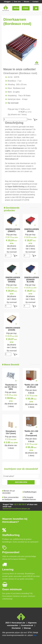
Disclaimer (17, 628)
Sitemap (27, 628)
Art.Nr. (10, 77)
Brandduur (12, 81)
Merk (10, 92)
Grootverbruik (28, 625)
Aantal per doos (14, 99)
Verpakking (12, 96)
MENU (16, 8)
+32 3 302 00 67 (20, 504)
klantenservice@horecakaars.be (16, 509)
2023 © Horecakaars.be (16, 623)
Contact (35, 2)
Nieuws (27, 2)
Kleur (10, 88)
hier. (35, 635)
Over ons (17, 2)
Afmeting (11, 84)
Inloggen (8, 2)
